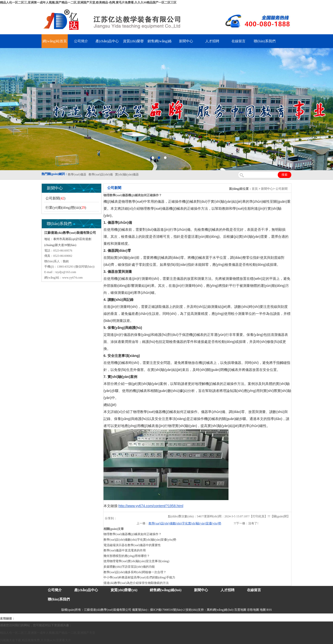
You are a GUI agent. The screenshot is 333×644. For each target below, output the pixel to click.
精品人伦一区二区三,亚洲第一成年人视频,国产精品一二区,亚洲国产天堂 (48, 633)
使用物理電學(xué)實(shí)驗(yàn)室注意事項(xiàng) (136, 561)
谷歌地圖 (253, 610)
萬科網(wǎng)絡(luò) (220, 610)
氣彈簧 (30, 618)
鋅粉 (144, 618)
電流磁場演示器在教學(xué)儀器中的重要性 (132, 545)
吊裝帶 (20, 618)
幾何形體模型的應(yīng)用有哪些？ (127, 556)
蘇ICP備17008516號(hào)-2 (167, 610)
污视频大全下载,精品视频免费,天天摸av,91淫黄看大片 (35, 640)
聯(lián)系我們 (264, 41)
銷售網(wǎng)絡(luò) (165, 590)
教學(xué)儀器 (213, 618)
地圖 (263, 610)
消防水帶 (154, 618)
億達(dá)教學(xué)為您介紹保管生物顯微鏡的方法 (136, 583)
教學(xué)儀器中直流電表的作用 (125, 550)
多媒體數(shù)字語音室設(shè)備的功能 (129, 567)
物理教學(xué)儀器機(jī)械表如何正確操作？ (132, 534)
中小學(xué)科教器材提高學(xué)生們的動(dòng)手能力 (139, 577)
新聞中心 (186, 41)
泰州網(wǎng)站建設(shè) (239, 618)
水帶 (128, 618)
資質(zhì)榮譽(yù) (124, 590)
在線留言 (238, 41)
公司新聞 (281, 189)
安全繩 (136, 618)
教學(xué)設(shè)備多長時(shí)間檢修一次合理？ (135, 572)
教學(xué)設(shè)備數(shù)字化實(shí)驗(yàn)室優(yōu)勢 (185, 523)
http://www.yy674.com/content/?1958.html (151, 506)
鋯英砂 (104, 618)
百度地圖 (240, 610)
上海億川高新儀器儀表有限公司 (56, 618)
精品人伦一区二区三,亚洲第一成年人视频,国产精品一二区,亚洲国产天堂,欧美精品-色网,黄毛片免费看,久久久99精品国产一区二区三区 (88, 3)
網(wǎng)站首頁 (55, 41)
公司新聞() (55, 198)
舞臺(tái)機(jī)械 (88, 618)
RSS (269, 610)
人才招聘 (212, 41)
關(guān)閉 (280, 516)
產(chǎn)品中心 (107, 41)
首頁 (255, 189)
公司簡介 (81, 41)
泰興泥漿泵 (117, 618)
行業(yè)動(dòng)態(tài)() (66, 208)
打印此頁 (258, 516)
